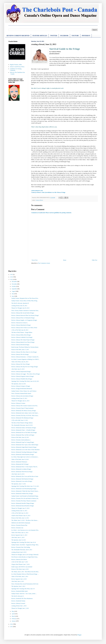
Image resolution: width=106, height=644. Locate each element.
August (14, 291)
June (13, 296)
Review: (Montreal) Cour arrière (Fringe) (22, 481)
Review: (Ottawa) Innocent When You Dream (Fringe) (25, 315)
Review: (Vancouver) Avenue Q (19, 323)
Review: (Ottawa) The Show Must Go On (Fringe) (24, 352)
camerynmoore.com (37, 190)
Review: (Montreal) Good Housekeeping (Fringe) (24, 489)
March (14, 616)
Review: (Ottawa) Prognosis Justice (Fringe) (23, 376)
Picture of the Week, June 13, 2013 (20, 518)
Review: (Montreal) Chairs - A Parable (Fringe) (23, 430)
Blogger (79, 635)
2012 (12, 624)
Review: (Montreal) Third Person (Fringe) (22, 472)
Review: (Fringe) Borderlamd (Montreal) (22, 389)
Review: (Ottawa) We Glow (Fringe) (21, 364)
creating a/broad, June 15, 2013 (19, 511)
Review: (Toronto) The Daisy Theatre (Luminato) (24, 501)
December (14, 282)
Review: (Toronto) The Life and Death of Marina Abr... (25, 498)
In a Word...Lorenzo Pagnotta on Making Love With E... (25, 359)
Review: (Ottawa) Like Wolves (19, 559)
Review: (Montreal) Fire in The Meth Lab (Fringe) (24, 432)
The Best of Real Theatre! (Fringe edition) (22, 423)
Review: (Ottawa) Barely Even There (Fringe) (23, 342)
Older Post (95, 260)
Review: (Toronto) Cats (17, 528)
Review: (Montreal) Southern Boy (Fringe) (22, 494)
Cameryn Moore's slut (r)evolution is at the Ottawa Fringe (48, 192)
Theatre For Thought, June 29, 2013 (20, 308)
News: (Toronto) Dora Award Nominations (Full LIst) (25, 584)
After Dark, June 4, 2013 (18, 581)
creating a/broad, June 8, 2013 (19, 552)
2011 (12, 627)
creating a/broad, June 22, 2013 (19, 398)
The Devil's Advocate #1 (18, 596)
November (15, 284)
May (13, 611)
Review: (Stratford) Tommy (18, 601)
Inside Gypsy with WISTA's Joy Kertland (22, 567)
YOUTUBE (75, 36)
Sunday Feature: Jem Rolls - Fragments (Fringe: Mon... (25, 545)
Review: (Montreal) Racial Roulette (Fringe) (23, 506)
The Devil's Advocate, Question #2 (20, 303)
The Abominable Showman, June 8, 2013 (22, 550)
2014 (12, 277)
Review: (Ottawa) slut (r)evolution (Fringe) (22, 396)
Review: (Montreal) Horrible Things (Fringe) (23, 503)
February (14, 619)
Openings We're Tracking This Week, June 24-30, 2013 (25, 381)
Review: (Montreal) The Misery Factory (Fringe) (24, 411)
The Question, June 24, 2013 (19, 384)
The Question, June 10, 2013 (19, 540)
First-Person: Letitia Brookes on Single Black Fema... (25, 557)
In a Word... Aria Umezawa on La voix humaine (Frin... (25, 530)
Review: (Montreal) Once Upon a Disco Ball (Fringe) (25, 445)
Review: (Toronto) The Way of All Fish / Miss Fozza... (25, 415)
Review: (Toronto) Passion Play (19, 525)
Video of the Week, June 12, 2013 (20, 533)
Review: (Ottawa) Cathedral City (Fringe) (22, 337)
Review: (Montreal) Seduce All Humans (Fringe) (24, 428)
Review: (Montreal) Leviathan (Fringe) (21, 469)
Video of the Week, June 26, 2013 (20, 362)
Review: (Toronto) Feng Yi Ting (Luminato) (22, 408)
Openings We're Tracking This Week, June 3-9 (23, 589)
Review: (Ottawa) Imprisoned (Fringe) (21, 372)
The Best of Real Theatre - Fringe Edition (22, 332)
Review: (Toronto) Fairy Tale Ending (21, 547)
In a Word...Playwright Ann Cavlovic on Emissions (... (25, 457)
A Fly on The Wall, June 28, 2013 (20, 330)
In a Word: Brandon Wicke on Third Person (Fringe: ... (25, 574)
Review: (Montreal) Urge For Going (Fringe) (23, 442)
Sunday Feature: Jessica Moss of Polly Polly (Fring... (25, 301)
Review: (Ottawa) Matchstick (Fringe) (21, 325)
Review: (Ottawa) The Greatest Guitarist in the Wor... (25, 406)
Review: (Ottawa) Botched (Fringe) (20, 345)
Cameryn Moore (39, 200)
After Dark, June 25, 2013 (18, 369)
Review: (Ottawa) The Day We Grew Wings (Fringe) (25, 367)
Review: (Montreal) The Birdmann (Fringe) (22, 418)
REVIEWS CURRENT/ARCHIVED (18, 36)
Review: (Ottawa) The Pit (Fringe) (20, 354)
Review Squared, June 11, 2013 (19, 535)
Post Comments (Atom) (44, 263)
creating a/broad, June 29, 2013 (19, 306)
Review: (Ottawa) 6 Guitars (18, 403)
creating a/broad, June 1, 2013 (19, 606)
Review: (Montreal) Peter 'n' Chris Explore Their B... (25, 467)
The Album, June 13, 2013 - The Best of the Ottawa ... (25, 520)
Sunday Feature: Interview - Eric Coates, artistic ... (24, 594)
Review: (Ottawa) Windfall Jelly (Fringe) (22, 379)
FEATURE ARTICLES (40, 36)
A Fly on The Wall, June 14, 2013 (20, 513)
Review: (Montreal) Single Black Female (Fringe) (24, 447)
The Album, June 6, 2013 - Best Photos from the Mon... (25, 572)
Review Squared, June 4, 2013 (19, 579)
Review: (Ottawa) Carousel (18, 603)
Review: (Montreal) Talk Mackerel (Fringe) (22, 479)
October (14, 286)
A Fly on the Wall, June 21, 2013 (20, 420)
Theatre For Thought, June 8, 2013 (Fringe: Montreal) (25, 555)
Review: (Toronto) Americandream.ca (21, 440)
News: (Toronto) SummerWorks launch (21, 393)
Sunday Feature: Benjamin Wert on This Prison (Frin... (25, 298)
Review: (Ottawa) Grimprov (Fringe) (21, 386)
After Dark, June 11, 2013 (18, 537)
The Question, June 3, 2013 (18, 586)
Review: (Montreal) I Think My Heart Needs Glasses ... (25, 491)
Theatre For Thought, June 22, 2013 (20, 401)
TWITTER (54, 36)
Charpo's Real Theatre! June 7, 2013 (21, 564)
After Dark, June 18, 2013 (18, 474)
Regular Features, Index (16, 65)
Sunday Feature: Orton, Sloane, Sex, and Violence (24, 391)
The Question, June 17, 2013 (19, 484)
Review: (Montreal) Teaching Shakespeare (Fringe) (24, 452)
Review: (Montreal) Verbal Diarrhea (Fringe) (23, 455)
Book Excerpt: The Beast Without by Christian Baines (25, 347)
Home (65, 260)
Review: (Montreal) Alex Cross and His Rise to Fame (25, 476)
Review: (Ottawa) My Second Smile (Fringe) (23, 313)
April (13, 614)
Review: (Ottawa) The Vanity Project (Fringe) (23, 340)
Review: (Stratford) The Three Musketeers (22, 599)
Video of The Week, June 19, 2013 (20, 459)
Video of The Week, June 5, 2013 (20, 576)
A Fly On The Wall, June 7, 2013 (20, 562)
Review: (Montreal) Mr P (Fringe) (20, 464)
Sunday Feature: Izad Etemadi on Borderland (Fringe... (25, 496)
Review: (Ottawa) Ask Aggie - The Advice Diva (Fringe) (26, 374)
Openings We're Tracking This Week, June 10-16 (24, 542)
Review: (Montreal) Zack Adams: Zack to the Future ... (25, 413)
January (14, 621)
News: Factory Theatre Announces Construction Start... (25, 311)
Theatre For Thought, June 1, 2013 (20, 608)
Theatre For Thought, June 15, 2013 (20, 508)
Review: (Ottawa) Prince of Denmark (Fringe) (23, 318)
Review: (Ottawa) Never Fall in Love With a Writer (24, 328)
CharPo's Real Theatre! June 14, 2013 (21, 516)
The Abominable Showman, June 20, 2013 (22, 425)
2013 (12, 279)
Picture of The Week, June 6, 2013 (20, 569)
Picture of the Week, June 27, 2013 (20, 350)
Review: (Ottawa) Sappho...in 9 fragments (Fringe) (24, 320)
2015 (12, 275)
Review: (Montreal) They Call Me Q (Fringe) (23, 435)
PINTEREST (86, 36)
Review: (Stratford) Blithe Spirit (20, 591)
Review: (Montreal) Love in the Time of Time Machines (26, 450)
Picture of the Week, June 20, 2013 (20, 437)
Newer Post (35, 260)
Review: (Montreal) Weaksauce (19, 462)
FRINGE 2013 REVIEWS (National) (21, 523)
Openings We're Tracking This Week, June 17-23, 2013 (25, 486)
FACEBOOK (64, 36)
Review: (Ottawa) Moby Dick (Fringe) (21, 335)
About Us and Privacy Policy (17, 67)
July (13, 294)
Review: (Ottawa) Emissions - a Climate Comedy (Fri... (25, 357)
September (15, 289)
